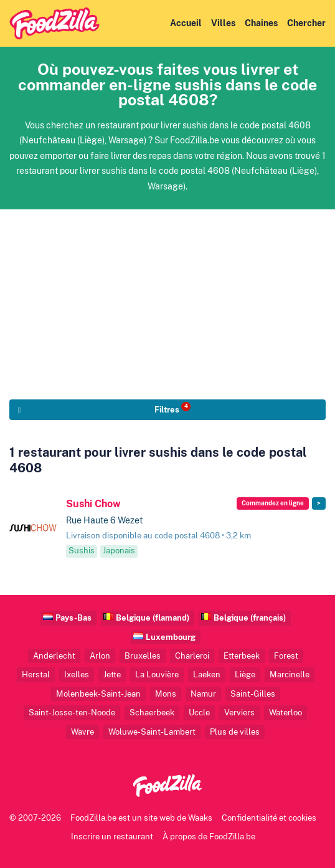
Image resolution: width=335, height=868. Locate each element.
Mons (166, 694)
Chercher (306, 23)
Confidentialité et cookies (269, 818)
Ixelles (77, 675)
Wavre (83, 732)
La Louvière (157, 675)
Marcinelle (290, 675)
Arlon (100, 656)
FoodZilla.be (93, 818)
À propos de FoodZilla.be (209, 837)
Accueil (186, 23)
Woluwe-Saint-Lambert (152, 732)
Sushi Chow (93, 504)
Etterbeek (242, 656)
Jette (112, 675)
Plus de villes (235, 732)
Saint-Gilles (253, 694)
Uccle (199, 713)
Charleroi (192, 656)
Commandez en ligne (273, 503)
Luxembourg (171, 637)
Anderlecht (54, 656)
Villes (223, 23)
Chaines (261, 23)
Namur (203, 694)
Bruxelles (143, 656)
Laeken (207, 675)
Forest (286, 656)
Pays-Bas (73, 618)
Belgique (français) (250, 618)
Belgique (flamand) (153, 618)
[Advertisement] (167, 297)
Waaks (200, 818)
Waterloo (285, 713)
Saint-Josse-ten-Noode (72, 713)
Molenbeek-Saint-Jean (98, 694)
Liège (245, 675)
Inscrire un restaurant (112, 837)
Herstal (36, 675)
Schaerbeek (152, 713)
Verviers (239, 713)
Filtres (172, 408)
